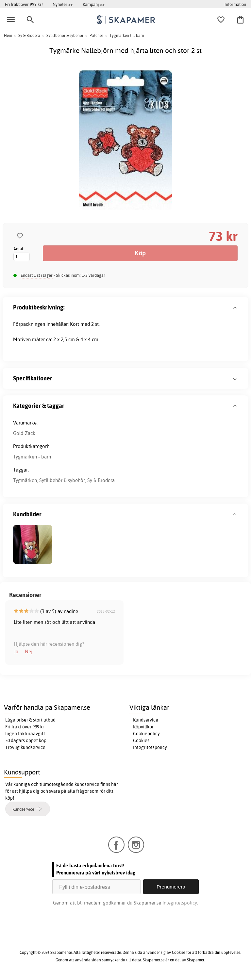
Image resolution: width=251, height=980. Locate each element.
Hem (8, 35)
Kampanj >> (94, 4)
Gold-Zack (24, 433)
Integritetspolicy (150, 747)
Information (235, 4)
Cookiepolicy (146, 734)
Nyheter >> (63, 4)
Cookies (141, 740)
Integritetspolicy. (180, 903)
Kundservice (146, 720)
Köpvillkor (143, 727)
